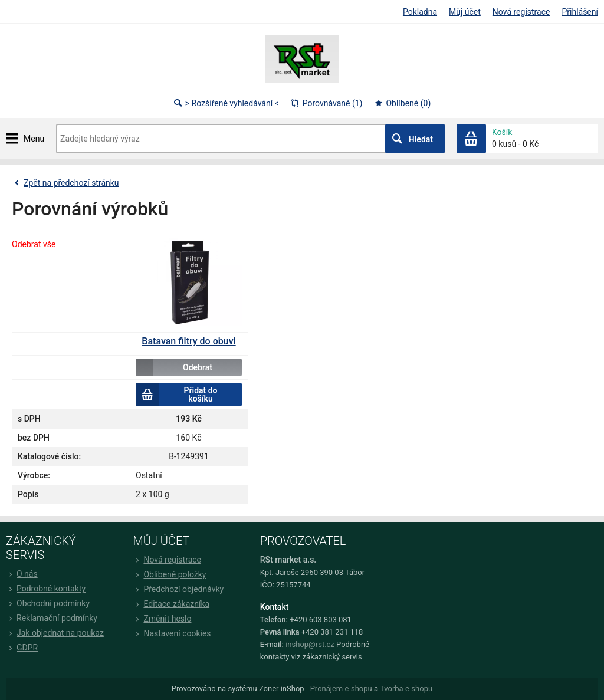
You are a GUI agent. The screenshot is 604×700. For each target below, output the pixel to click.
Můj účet (465, 12)
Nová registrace (521, 12)
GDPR (22, 648)
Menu (34, 139)
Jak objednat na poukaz (55, 633)
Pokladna (420, 12)
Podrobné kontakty (46, 589)
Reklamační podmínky (52, 618)
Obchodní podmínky (48, 603)
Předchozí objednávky (178, 589)
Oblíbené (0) (402, 103)
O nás (22, 574)
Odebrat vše (34, 244)
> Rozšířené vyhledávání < (226, 103)
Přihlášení (580, 12)
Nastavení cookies (172, 633)
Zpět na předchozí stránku (65, 183)
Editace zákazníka (171, 604)
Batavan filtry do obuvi (188, 341)
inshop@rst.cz (310, 644)
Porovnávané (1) (327, 103)
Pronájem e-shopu (341, 689)
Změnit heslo (162, 619)
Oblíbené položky (169, 574)
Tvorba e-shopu (406, 689)
